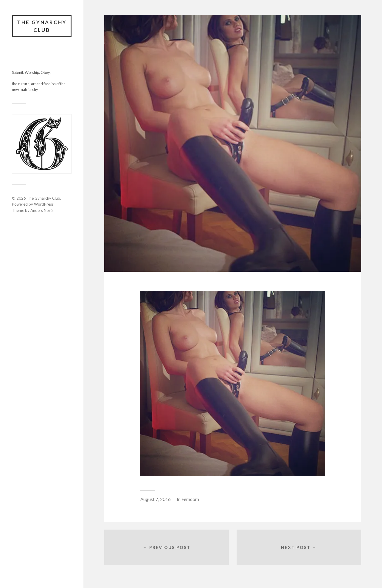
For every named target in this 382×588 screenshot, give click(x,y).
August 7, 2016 (156, 499)
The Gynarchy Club (42, 26)
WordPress (44, 204)
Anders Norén (42, 210)
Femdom (190, 499)
